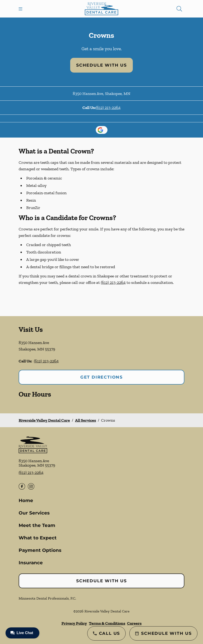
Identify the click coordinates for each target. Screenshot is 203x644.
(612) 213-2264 (108, 108)
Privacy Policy (74, 623)
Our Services (34, 513)
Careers (134, 623)
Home (26, 500)
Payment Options (40, 550)
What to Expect (38, 538)
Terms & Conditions (107, 623)
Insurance (31, 563)
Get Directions (101, 377)
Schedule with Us (101, 65)
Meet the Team (37, 525)
